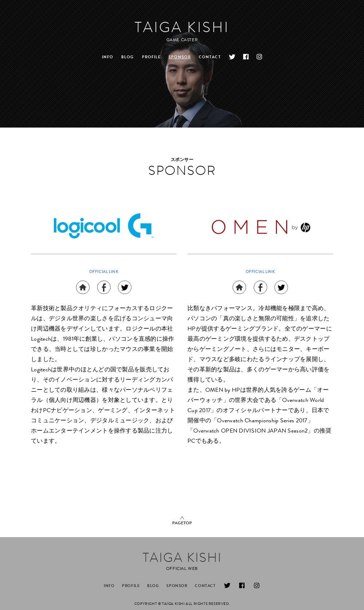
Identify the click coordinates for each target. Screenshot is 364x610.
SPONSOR (180, 57)
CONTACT (210, 57)
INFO (108, 57)
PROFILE (151, 57)
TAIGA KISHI (182, 29)
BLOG (127, 57)
